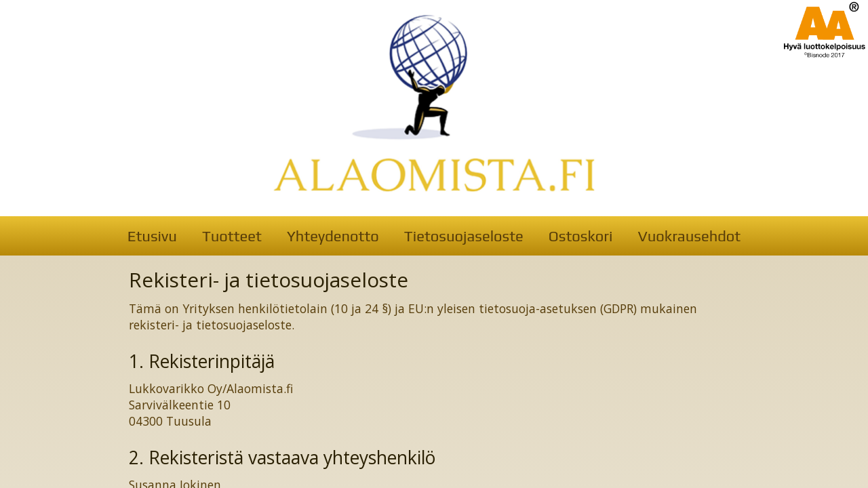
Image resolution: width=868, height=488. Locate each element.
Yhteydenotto (333, 236)
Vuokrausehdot (689, 236)
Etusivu (152, 236)
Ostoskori (580, 236)
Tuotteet (232, 236)
